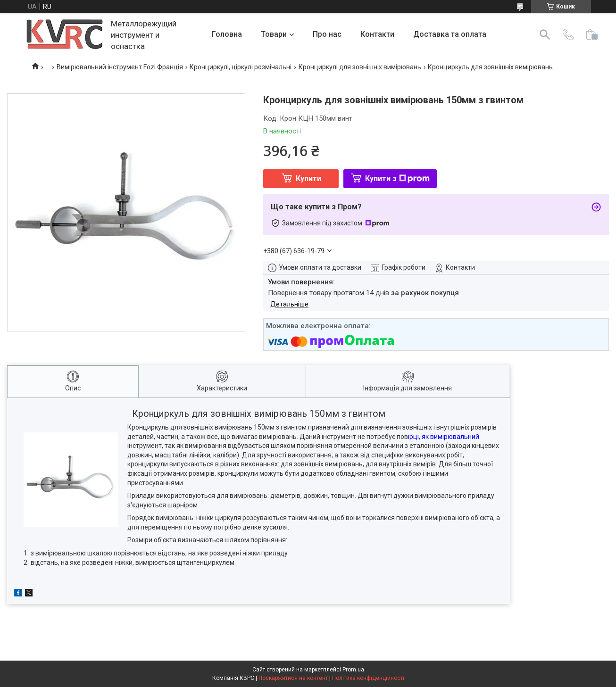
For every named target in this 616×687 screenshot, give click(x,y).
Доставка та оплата (450, 34)
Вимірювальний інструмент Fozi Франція (120, 67)
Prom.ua (353, 670)
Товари (274, 34)
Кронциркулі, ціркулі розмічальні (241, 67)
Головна (227, 34)
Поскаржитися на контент (293, 678)
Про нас (327, 34)
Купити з (397, 178)
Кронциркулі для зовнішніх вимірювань (360, 67)
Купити (308, 178)
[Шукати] (545, 34)
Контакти (377, 34)
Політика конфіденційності (368, 678)
